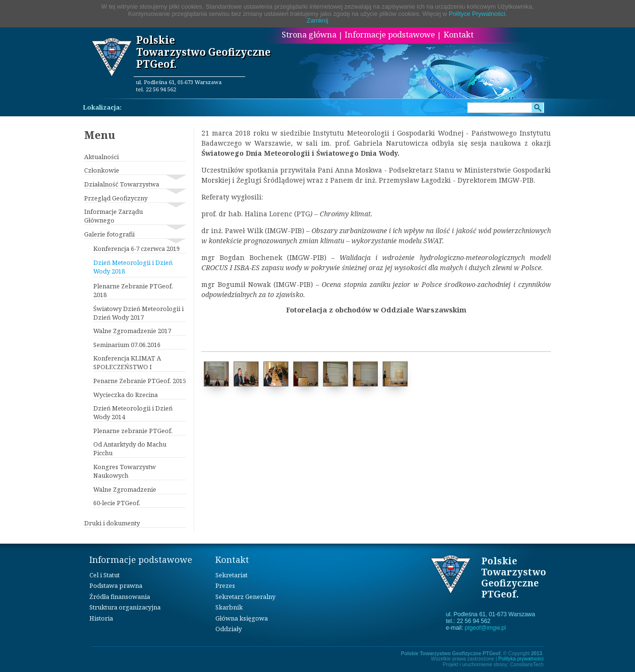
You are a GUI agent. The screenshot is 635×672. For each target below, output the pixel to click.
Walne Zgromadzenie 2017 (132, 331)
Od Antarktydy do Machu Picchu (130, 448)
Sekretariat (231, 575)
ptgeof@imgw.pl (486, 628)
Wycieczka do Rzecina (125, 395)
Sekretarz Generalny (245, 597)
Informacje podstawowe (390, 35)
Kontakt (459, 35)
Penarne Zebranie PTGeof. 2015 (140, 381)
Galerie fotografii (109, 234)
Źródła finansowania (120, 597)
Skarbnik (229, 607)
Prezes (225, 585)
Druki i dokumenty (112, 523)
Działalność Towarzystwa (122, 184)
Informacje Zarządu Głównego (113, 216)
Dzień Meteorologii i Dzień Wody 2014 (133, 412)
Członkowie (102, 170)
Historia (101, 618)
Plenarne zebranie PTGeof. (133, 431)
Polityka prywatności (521, 659)
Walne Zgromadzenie (125, 489)
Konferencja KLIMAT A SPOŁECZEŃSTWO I (127, 362)
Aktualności (101, 157)
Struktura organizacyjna (125, 607)
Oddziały (229, 629)
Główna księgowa (242, 618)
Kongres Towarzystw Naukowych (125, 471)
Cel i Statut (105, 575)
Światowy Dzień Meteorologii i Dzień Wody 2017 (138, 313)
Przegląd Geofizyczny (116, 198)
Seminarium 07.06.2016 (127, 345)
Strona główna (309, 35)
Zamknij (317, 20)
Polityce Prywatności (477, 14)
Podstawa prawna (116, 585)
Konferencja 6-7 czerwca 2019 (137, 249)
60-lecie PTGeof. (117, 503)
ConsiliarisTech (527, 665)
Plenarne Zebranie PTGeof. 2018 (133, 290)
